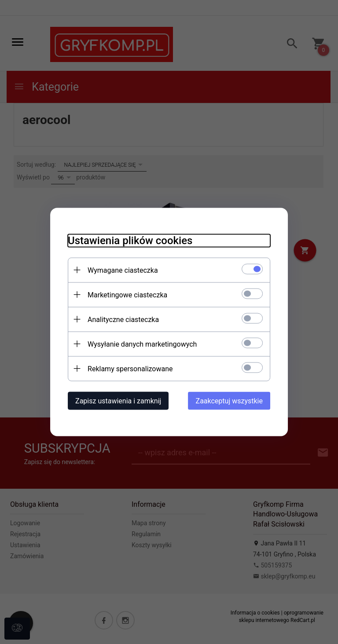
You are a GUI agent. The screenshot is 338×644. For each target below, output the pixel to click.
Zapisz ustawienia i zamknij (118, 401)
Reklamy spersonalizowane (130, 369)
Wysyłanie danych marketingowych (142, 344)
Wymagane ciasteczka (123, 270)
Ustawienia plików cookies (130, 241)
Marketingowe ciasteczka (127, 295)
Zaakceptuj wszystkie (229, 401)
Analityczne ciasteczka (123, 320)
